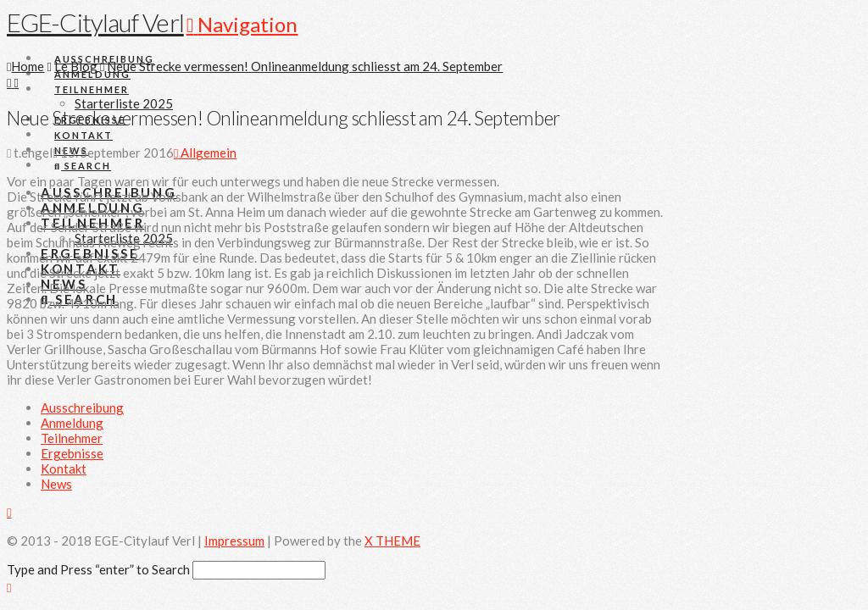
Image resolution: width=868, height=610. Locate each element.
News (56, 484)
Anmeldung (72, 423)
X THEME (392, 541)
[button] (242, 24)
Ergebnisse (72, 453)
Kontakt (64, 469)
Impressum (234, 541)
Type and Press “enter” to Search (98, 569)
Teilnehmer (72, 438)
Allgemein (205, 152)
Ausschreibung (82, 408)
